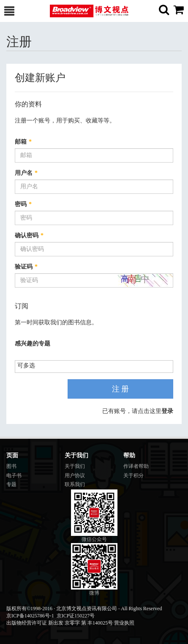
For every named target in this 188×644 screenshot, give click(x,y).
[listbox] (29, 366)
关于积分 (134, 476)
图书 (11, 466)
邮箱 (23, 142)
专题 (11, 484)
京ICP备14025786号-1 (30, 616)
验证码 (26, 267)
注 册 (121, 389)
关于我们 (75, 466)
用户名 (26, 173)
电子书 (14, 476)
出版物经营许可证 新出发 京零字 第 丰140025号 (60, 623)
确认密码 (29, 235)
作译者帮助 (136, 466)
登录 (167, 411)
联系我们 (75, 484)
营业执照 (124, 623)
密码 (23, 204)
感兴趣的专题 (33, 344)
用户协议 (75, 476)
